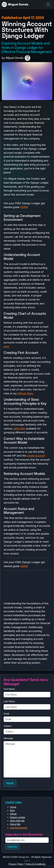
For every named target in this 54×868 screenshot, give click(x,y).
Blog (12, 810)
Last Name (9, 701)
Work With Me (17, 821)
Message (8, 738)
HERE (24, 207)
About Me (15, 824)
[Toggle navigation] (48, 4)
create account (36, 456)
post (6, 346)
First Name (9, 689)
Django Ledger (18, 817)
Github (13, 814)
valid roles (19, 428)
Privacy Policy (16, 864)
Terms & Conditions (35, 864)
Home (13, 807)
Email (6, 714)
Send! (10, 783)
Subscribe (12, 847)
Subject (8, 726)
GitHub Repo (25, 393)
